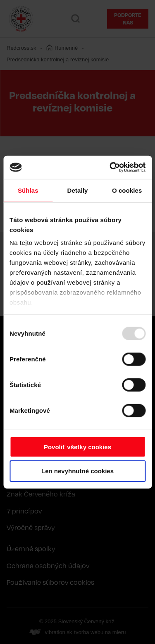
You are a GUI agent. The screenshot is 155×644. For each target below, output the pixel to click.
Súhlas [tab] (28, 190)
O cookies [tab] (127, 190)
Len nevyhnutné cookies (77, 471)
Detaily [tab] (78, 190)
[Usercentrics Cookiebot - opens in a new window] (110, 167)
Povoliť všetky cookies (77, 447)
